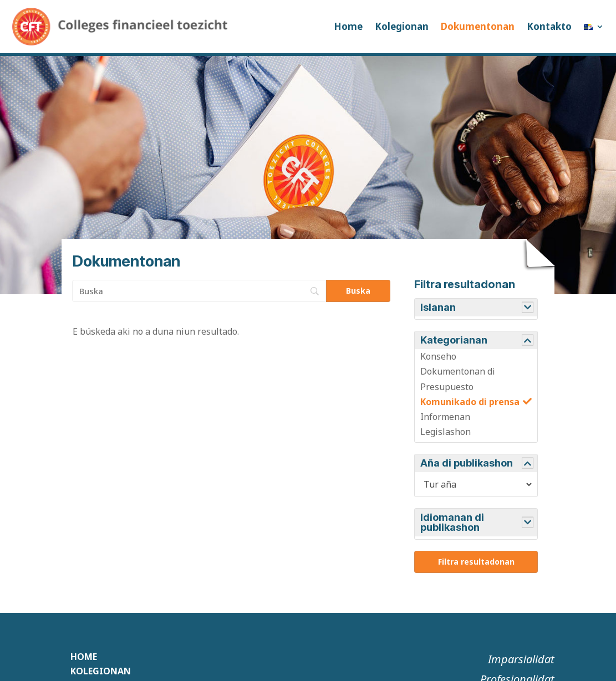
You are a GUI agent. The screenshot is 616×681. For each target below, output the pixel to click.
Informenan (445, 417)
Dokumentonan (478, 26)
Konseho (438, 356)
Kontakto (549, 26)
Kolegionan (402, 26)
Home (348, 26)
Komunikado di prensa (470, 402)
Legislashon (446, 432)
